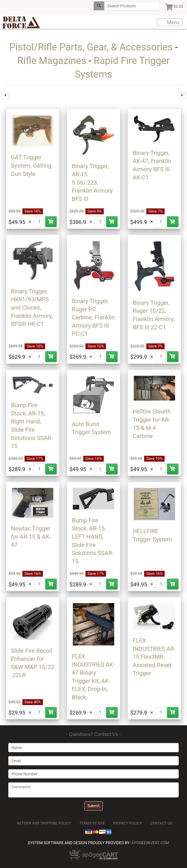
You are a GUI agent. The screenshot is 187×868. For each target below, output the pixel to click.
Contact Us (161, 823)
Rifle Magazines (52, 61)
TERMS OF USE (92, 823)
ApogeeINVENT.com (150, 843)
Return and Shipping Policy (44, 823)
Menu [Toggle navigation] (170, 22)
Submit (93, 806)
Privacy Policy (127, 823)
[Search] (132, 6)
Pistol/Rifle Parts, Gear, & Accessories (91, 47)
